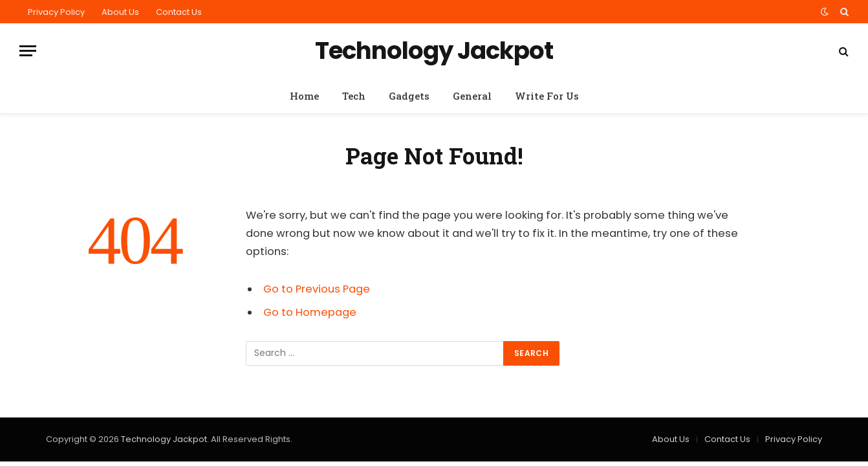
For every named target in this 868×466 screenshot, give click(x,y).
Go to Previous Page (317, 289)
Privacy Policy (56, 12)
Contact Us (179, 12)
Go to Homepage (310, 312)
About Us (120, 12)
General (472, 96)
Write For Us (547, 96)
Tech (354, 96)
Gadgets (409, 96)
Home (304, 96)
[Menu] (28, 51)
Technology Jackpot (164, 439)
